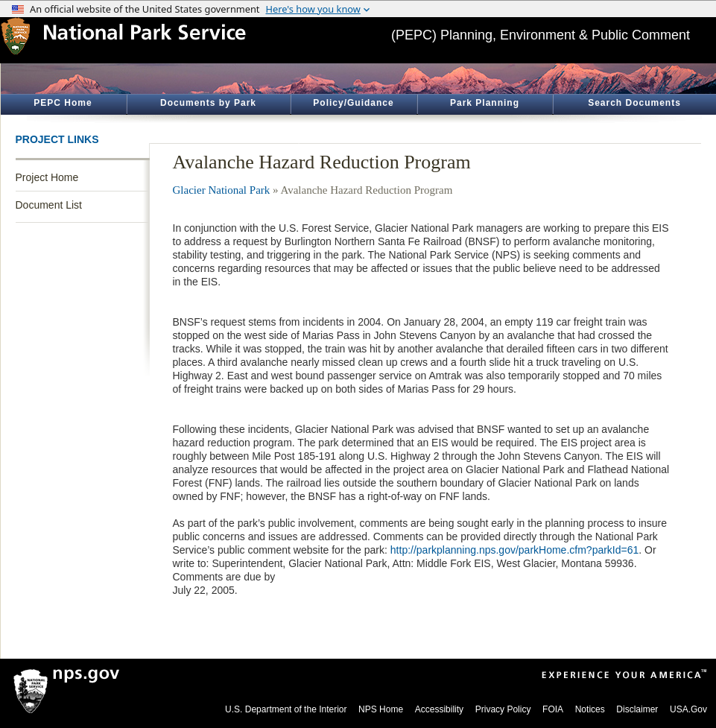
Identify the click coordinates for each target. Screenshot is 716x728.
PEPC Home (63, 103)
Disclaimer (637, 709)
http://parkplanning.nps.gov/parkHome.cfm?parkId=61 (514, 550)
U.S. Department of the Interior (286, 709)
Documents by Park (208, 103)
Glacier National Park (222, 190)
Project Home (47, 177)
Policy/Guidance (353, 103)
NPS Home (381, 709)
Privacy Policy (503, 709)
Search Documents (634, 103)
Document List (49, 205)
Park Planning (485, 103)
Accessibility (439, 709)
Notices (590, 709)
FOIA (553, 709)
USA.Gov (688, 709)
